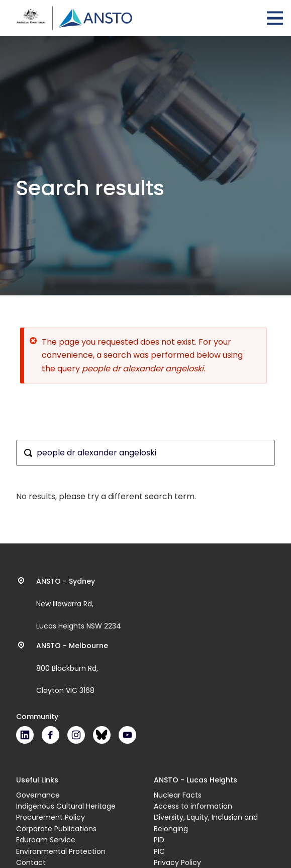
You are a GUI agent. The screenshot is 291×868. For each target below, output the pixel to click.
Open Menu (275, 18)
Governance (38, 795)
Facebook (51, 735)
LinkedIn (25, 735)
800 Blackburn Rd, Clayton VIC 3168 (72, 668)
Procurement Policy (51, 817)
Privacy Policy (177, 862)
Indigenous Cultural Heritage (66, 806)
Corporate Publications (56, 829)
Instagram (76, 735)
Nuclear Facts (178, 795)
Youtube (127, 735)
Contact (31, 862)
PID (159, 840)
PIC (159, 851)
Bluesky (102, 735)
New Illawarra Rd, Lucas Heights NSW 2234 (79, 604)
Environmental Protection (61, 851)
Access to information (193, 806)
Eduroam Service (46, 840)
